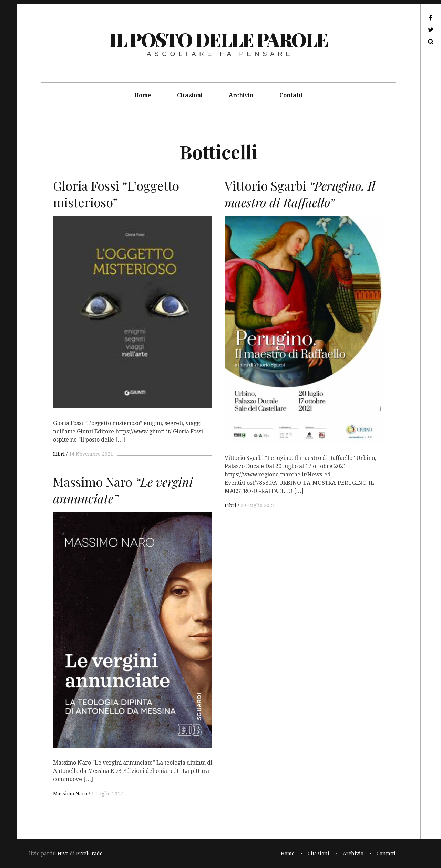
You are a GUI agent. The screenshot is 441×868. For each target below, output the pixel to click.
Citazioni (190, 95)
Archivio (241, 95)
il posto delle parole (218, 39)
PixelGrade (89, 854)
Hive (63, 854)
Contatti (291, 95)
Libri (59, 454)
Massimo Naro (70, 794)
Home (143, 95)
